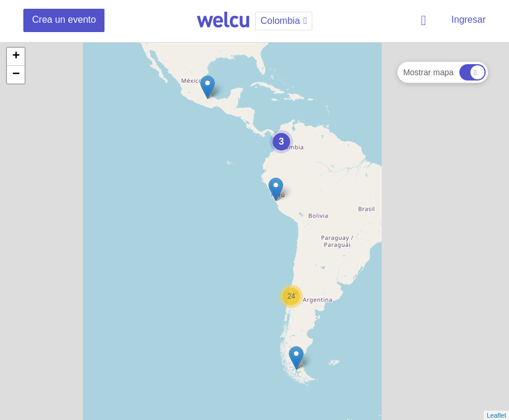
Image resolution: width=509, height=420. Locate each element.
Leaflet (496, 415)
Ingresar (468, 20)
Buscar (426, 20)
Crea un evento (64, 20)
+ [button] (16, 57)
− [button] (16, 75)
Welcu (223, 20)
